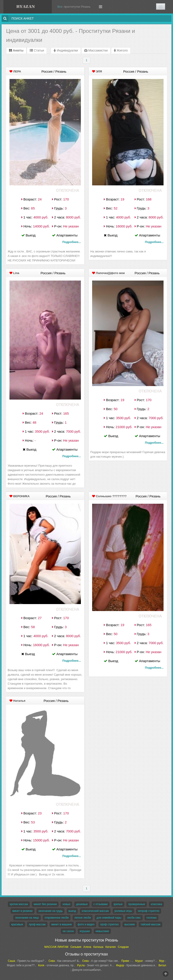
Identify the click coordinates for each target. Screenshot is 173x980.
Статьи (37, 50)
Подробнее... (72, 242)
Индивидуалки (66, 50)
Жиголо (121, 50)
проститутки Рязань (77, 7)
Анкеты (16, 50)
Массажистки (96, 50)
